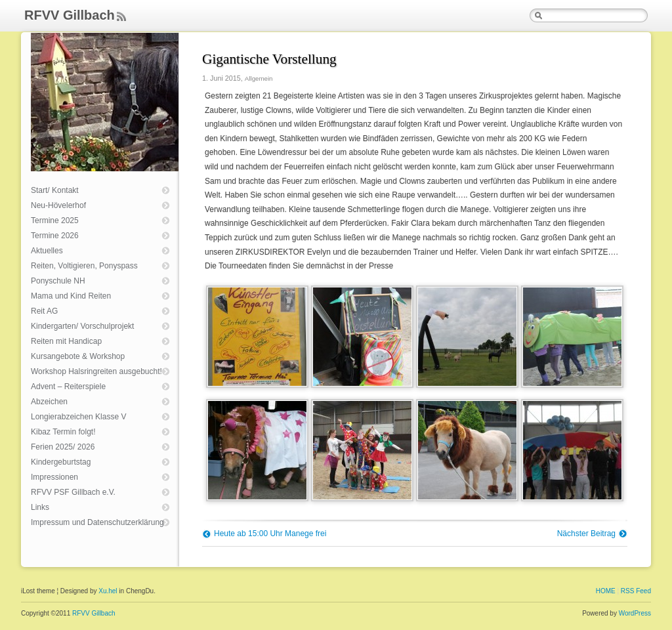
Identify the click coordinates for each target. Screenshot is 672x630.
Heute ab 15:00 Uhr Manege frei (270, 534)
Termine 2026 (55, 236)
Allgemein (259, 78)
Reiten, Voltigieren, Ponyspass (84, 266)
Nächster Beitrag (586, 534)
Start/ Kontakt (55, 190)
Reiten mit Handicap (66, 341)
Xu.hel (108, 591)
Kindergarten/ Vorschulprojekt (82, 326)
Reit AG (44, 311)
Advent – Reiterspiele (68, 387)
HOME (606, 591)
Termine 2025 (55, 220)
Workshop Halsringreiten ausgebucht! (96, 371)
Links (40, 507)
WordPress (635, 613)
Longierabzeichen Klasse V (78, 417)
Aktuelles (47, 251)
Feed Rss (121, 17)
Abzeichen (49, 402)
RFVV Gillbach (70, 15)
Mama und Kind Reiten (71, 296)
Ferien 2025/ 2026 (63, 447)
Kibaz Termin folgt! (63, 432)
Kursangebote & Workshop (78, 356)
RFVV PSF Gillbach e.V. (73, 492)
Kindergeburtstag (61, 462)
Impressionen (54, 477)
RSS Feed (636, 591)
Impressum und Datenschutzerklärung (97, 522)
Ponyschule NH (58, 281)
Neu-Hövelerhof (58, 205)
